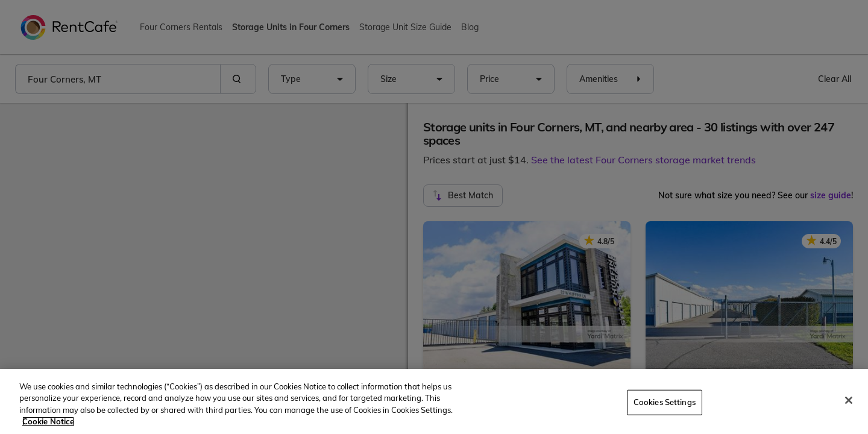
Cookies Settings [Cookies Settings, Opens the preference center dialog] (665, 402)
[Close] (849, 400)
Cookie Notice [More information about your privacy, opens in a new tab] (48, 421)
